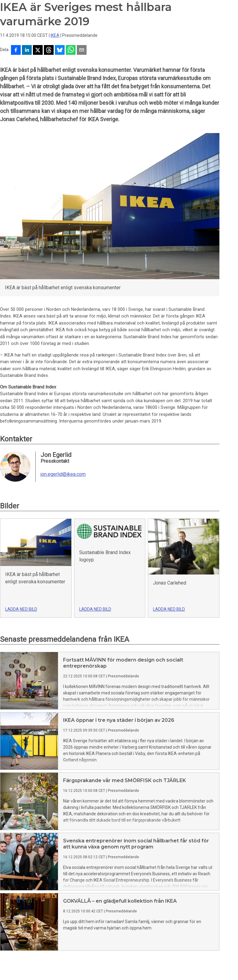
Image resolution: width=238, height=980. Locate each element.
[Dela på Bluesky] (60, 51)
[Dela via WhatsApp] (71, 51)
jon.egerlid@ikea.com (63, 474)
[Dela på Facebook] (16, 51)
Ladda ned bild (21, 609)
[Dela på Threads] (49, 51)
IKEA (55, 35)
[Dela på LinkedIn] (27, 51)
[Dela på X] (38, 51)
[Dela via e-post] (82, 51)
